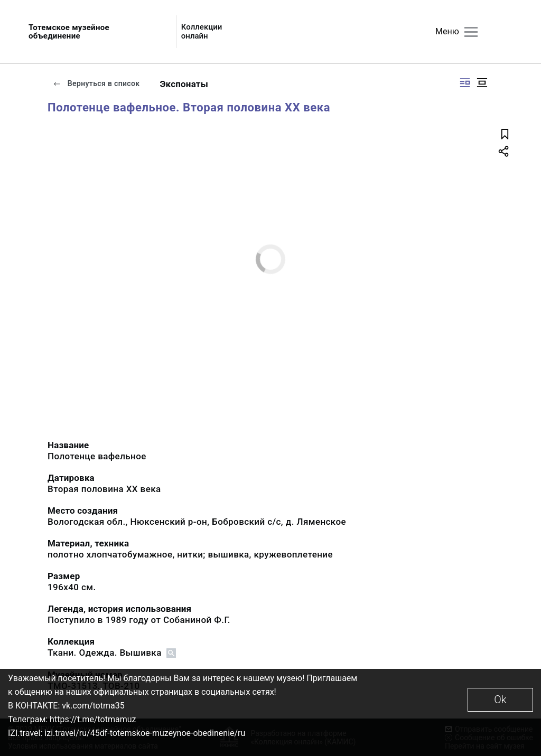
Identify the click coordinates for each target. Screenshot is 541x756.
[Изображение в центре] (482, 83)
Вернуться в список (96, 83)
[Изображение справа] (465, 83)
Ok (500, 700)
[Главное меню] (471, 32)
